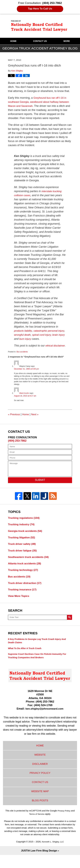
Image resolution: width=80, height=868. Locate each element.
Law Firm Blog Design (39, 863)
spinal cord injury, (52, 335)
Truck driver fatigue (23, 556)
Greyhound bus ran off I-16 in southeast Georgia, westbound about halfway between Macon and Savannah (38, 102)
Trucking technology (24, 576)
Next (36, 418)
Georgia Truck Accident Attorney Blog (40, 26)
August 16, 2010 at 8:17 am (25, 400)
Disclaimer (40, 774)
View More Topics (19, 603)
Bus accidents (22, 356)
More (67, 41)
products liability (24, 331)
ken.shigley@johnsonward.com (45, 717)
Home (13, 41)
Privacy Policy (40, 784)
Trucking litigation (22, 542)
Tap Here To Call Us (40, 9)
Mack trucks (24, 397)
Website (40, 764)
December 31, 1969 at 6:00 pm (26, 373)
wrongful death (31, 335)
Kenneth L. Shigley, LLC (53, 854)
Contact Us (40, 41)
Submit (40, 484)
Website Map (40, 803)
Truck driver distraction (26, 590)
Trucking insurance (23, 597)
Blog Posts (40, 813)
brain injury (21, 339)
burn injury (40, 339)
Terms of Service (37, 827)
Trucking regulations (25, 522)
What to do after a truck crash (26, 656)
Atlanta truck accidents (26, 569)
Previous (14, 418)
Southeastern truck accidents (30, 563)
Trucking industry (22, 529)
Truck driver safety (23, 549)
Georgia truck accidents (26, 536)
